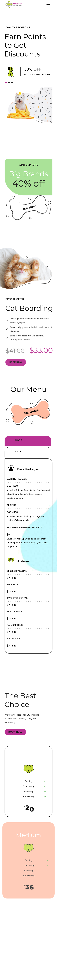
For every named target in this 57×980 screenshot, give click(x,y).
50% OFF (33, 69)
